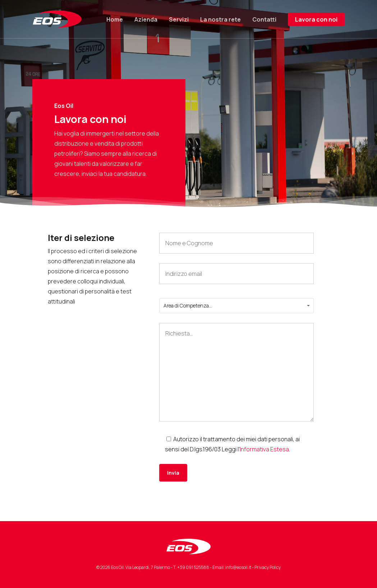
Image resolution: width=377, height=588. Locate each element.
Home (115, 19)
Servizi (179, 19)
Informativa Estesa (264, 449)
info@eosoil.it (238, 567)
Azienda (146, 19)
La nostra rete (220, 19)
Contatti (264, 19)
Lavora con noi (316, 19)
